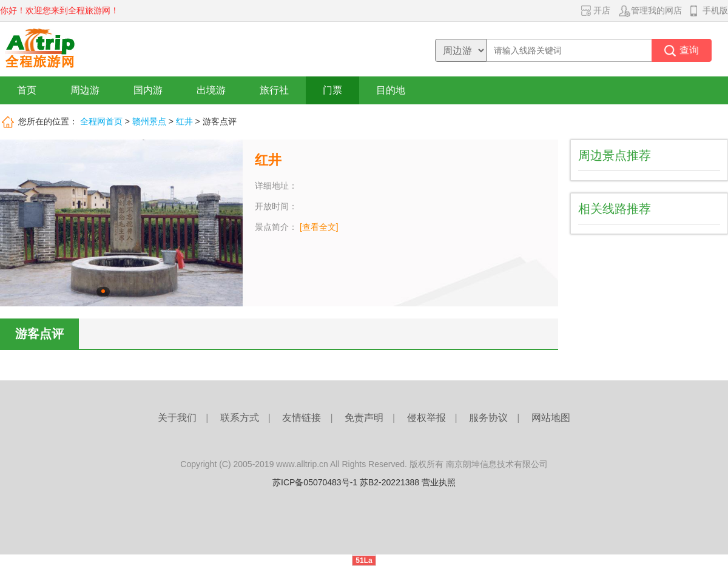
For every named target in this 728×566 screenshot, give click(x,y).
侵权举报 (426, 418)
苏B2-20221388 (389, 482)
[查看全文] (319, 227)
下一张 (229, 223)
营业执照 (439, 482)
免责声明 (364, 418)
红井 (184, 121)
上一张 (14, 223)
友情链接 (302, 418)
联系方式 (240, 418)
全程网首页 (101, 121)
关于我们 (177, 418)
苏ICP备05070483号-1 (315, 482)
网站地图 (551, 418)
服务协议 (488, 418)
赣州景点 (149, 121)
